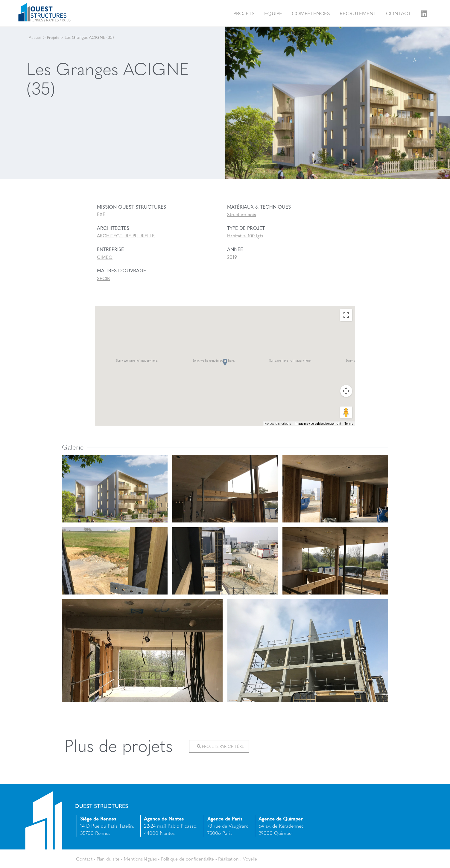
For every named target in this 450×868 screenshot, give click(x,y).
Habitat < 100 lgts (246, 236)
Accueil (35, 37)
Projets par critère (222, 747)
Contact (399, 13)
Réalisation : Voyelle (247, 858)
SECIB (104, 278)
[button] (225, 363)
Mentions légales (144, 858)
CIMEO (105, 257)
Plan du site (110, 858)
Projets (244, 13)
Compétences (311, 13)
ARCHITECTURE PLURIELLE (127, 236)
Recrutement (358, 13)
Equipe (273, 13)
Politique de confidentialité (194, 858)
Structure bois (242, 214)
